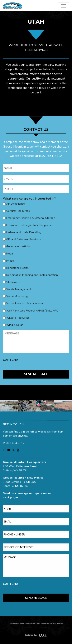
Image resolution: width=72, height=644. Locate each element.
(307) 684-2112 (50, 156)
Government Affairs (18, 246)
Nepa (10, 254)
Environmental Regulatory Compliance (30, 225)
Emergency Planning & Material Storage (31, 218)
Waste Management (19, 289)
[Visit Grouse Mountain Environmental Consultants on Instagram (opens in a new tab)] (14, 447)
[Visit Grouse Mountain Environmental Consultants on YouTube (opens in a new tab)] (18, 447)
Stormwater (14, 282)
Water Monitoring (17, 296)
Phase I (11, 261)
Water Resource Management (25, 304)
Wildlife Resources (18, 318)
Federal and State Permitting (24, 232)
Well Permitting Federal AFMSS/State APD (32, 311)
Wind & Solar (15, 325)
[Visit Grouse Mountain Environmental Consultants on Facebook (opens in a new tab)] (9, 447)
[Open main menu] (64, 6)
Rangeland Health (17, 268)
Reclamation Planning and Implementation (32, 275)
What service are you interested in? (29, 199)
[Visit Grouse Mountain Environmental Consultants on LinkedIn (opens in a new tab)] (4, 447)
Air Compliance (16, 204)
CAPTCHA (11, 360)
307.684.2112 (15, 440)
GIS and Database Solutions (24, 239)
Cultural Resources (18, 211)
